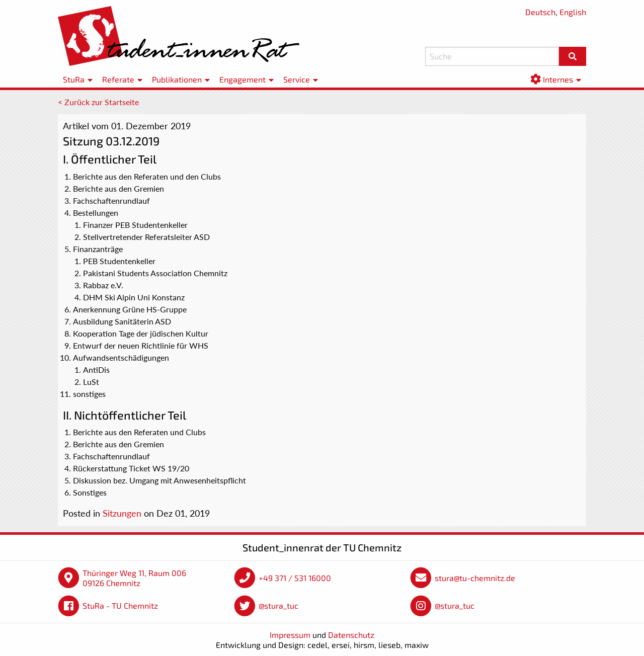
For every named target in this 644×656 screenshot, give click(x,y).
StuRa (74, 79)
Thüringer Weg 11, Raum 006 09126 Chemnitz (134, 578)
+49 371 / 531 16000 (295, 578)
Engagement (243, 79)
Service (297, 79)
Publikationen (177, 79)
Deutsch (540, 12)
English (573, 12)
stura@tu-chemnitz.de (475, 578)
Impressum (290, 635)
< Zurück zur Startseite (98, 102)
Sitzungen (122, 513)
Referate (118, 79)
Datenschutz (351, 635)
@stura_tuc (278, 605)
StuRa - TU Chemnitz (120, 605)
